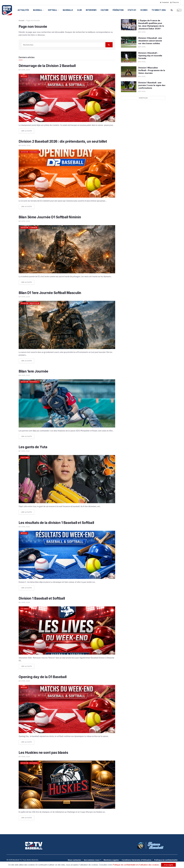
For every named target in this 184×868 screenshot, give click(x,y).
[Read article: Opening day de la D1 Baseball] (67, 709)
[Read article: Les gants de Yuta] (67, 479)
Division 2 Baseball (30, 152)
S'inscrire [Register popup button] (175, 2)
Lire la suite (28, 130)
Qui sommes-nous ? (92, 860)
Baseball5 (68, 10)
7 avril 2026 (24, 451)
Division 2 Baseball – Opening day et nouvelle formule (150, 56)
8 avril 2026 (24, 375)
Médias (24, 76)
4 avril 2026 (24, 602)
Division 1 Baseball (30, 382)
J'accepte (168, 865)
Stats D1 (132, 10)
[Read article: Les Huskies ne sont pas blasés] (67, 785)
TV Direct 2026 (159, 10)
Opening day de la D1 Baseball (43, 677)
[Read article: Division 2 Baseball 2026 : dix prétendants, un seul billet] (67, 174)
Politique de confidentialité (166, 860)
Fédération (118, 10)
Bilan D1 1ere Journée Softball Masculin (50, 293)
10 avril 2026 (25, 145)
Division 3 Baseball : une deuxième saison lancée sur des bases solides (150, 41)
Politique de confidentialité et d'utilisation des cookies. (136, 865)
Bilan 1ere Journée (33, 371)
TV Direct (25, 609)
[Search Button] (172, 10)
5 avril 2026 (24, 527)
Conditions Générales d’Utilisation (137, 860)
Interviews (91, 10)
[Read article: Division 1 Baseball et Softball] (67, 630)
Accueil (21, 20)
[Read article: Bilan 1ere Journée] (67, 403)
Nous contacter (74, 860)
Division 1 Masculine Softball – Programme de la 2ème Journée (152, 70)
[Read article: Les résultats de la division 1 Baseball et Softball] (67, 555)
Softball (52, 10)
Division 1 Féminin (29, 228)
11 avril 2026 (24, 70)
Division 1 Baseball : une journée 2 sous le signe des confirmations (152, 85)
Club (79, 10)
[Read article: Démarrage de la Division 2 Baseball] (67, 98)
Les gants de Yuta (33, 447)
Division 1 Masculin (30, 303)
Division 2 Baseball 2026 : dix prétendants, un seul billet (63, 141)
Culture (105, 10)
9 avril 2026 (24, 221)
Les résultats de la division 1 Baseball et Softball (56, 523)
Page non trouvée (33, 20)
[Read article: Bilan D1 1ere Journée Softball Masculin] (67, 325)
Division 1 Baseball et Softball (42, 598)
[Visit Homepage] (7, 10)
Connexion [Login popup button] (164, 2)
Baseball (38, 10)
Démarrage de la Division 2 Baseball (47, 66)
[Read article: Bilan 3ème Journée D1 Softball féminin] (67, 249)
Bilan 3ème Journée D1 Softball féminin (50, 217)
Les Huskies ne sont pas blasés (43, 752)
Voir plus (143, 98)
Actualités (23, 10)
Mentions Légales (111, 860)
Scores (144, 10)
